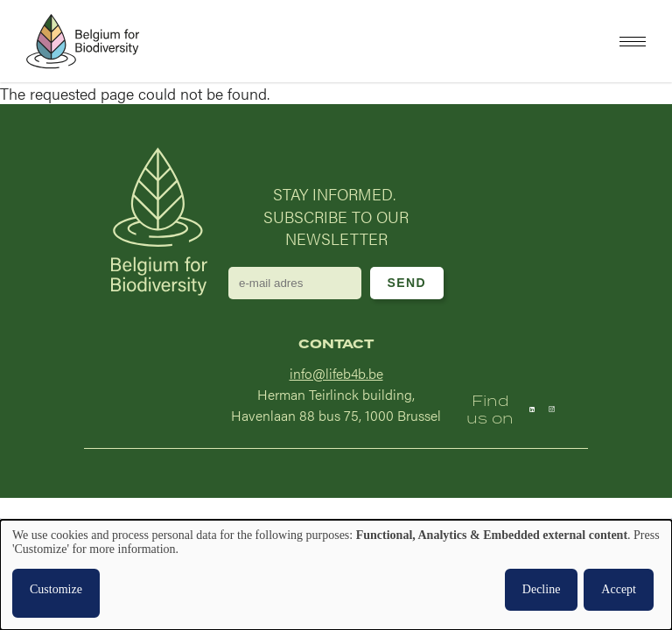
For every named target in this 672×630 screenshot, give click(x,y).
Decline (542, 589)
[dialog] (336, 575)
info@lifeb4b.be (336, 373)
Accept (619, 589)
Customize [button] (56, 589)
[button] (633, 42)
